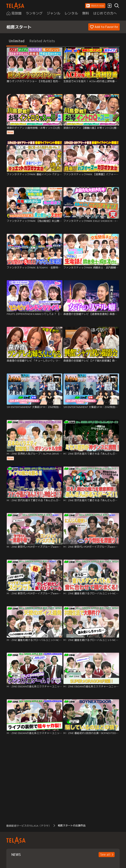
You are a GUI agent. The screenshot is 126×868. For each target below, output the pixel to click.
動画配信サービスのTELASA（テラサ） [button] (29, 826)
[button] (95, 6)
